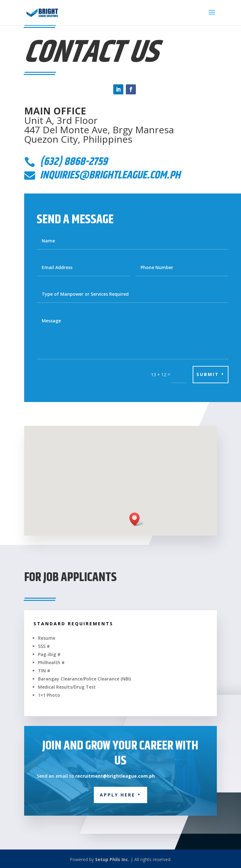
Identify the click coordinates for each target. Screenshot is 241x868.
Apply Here (118, 795)
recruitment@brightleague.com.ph (114, 776)
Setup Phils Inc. (112, 859)
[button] (137, 519)
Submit (208, 374)
